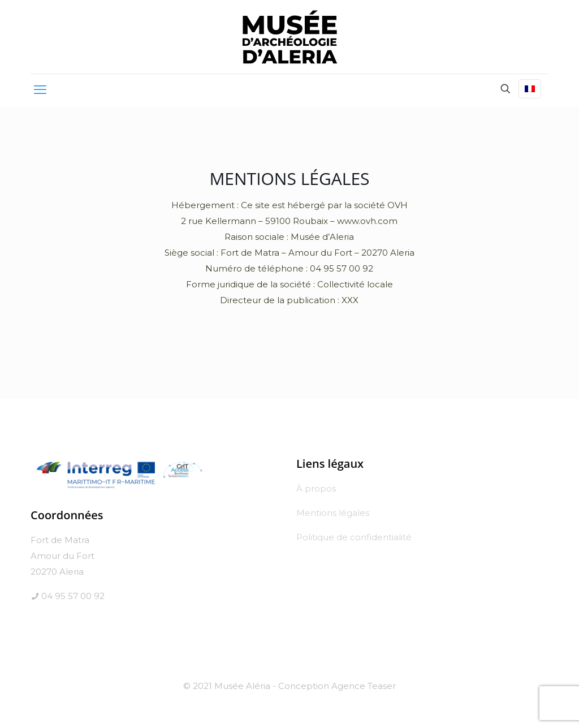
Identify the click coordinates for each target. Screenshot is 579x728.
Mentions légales (333, 513)
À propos (316, 488)
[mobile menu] (40, 90)
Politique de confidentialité (354, 537)
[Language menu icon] (530, 89)
